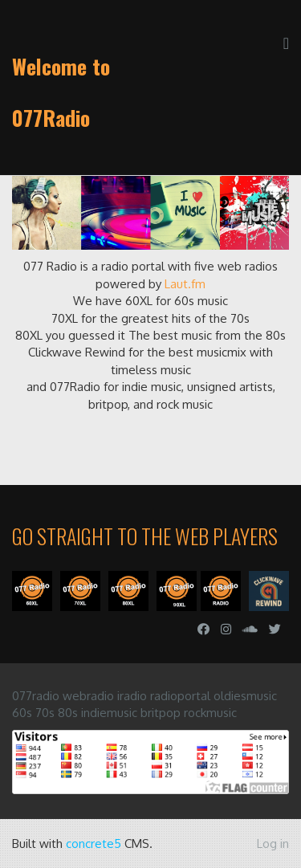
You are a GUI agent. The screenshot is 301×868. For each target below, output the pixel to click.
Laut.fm (185, 284)
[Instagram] (226, 629)
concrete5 (94, 844)
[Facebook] (203, 629)
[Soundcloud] (250, 629)
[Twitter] (275, 629)
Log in (273, 844)
